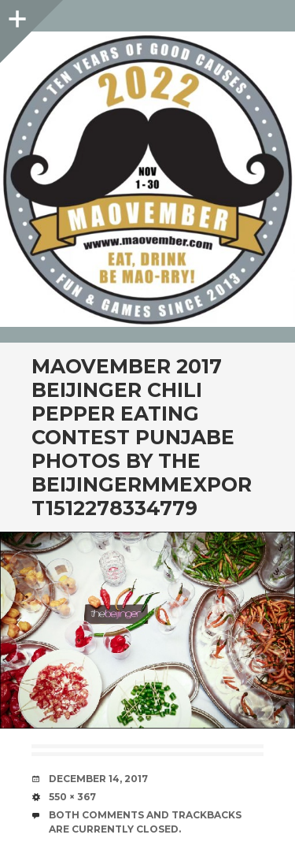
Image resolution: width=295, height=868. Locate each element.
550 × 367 (72, 797)
